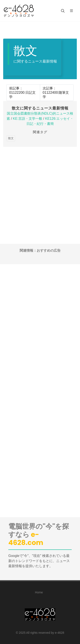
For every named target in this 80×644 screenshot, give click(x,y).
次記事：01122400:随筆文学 (56, 93)
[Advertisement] (40, 187)
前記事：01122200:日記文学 (22, 93)
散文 (11, 138)
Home (39, 592)
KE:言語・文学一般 (28, 119)
